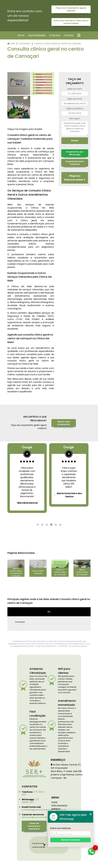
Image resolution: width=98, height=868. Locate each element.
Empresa (55, 35)
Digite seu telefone (75, 109)
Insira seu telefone (60, 828)
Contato (69, 35)
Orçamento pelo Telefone (75, 163)
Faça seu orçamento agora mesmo (71, 9)
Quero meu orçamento (64, 423)
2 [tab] (42, 525)
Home (21, 35)
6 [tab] (60, 525)
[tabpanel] (27, 478)
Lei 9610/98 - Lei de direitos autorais (73, 646)
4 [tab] (51, 525)
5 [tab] (56, 525)
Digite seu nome (75, 89)
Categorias (25, 44)
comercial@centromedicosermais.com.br (44, 810)
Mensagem (75, 118)
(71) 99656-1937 (30, 801)
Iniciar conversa (70, 840)
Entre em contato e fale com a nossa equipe (71, 22)
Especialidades (37, 35)
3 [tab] (47, 525)
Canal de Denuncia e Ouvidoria (34, 826)
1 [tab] (38, 525)
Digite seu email (75, 99)
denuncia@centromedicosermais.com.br (44, 817)
